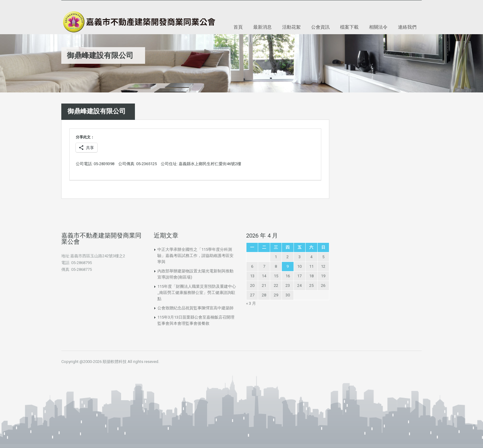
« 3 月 (251, 303)
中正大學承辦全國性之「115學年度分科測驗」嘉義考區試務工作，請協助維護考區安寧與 (195, 256)
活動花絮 (291, 27)
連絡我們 (407, 27)
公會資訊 (320, 27)
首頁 (238, 27)
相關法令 (378, 27)
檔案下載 (349, 27)
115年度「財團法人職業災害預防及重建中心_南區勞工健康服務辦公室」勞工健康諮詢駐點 (197, 293)
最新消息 (262, 27)
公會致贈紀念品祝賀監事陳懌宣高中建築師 (195, 308)
